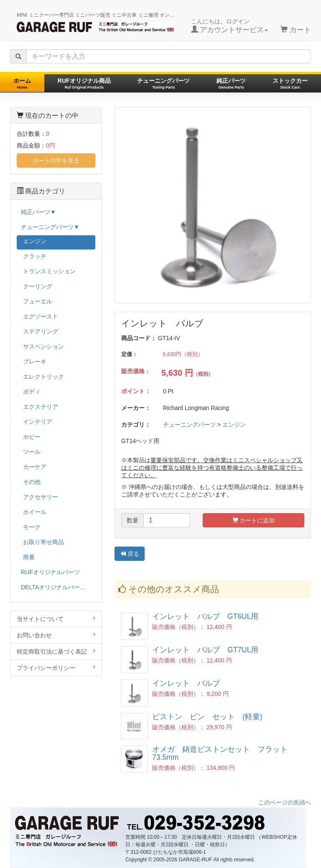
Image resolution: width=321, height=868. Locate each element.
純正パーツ (231, 83)
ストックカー (290, 83)
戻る (130, 554)
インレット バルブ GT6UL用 (205, 616)
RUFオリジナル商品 (84, 83)
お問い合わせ (56, 635)
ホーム (22, 83)
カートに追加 (254, 520)
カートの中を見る (56, 160)
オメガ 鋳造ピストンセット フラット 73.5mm (224, 753)
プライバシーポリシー (56, 668)
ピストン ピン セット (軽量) (207, 717)
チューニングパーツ (163, 83)
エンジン (234, 425)
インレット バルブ (186, 683)
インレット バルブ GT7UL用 (205, 650)
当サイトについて (56, 619)
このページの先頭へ (285, 802)
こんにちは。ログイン (230, 26)
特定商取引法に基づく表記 (56, 651)
